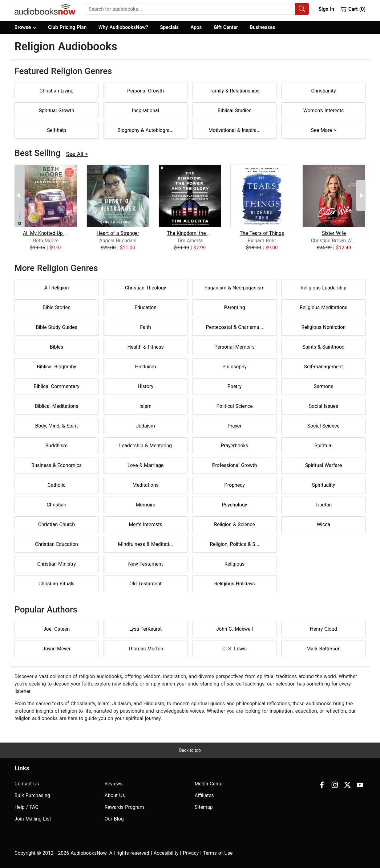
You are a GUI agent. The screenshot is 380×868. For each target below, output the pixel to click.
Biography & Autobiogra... (146, 130)
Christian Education (57, 544)
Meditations (146, 485)
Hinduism (145, 367)
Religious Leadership (323, 288)
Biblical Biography (57, 367)
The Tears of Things (262, 233)
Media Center (209, 784)
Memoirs (146, 505)
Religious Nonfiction (324, 327)
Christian (57, 505)
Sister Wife (334, 233)
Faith (146, 327)
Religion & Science (234, 524)
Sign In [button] (326, 9)
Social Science (323, 426)
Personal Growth (146, 91)
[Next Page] (361, 195)
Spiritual (323, 446)
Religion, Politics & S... (235, 544)
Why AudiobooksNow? (123, 27)
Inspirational (146, 111)
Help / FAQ (26, 807)
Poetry (235, 386)
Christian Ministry (57, 564)
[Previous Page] (19, 195)
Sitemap (204, 807)
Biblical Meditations (57, 406)
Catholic (56, 485)
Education (146, 307)
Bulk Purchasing (32, 795)
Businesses (262, 27)
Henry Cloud (323, 629)
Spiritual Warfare (324, 465)
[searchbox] (190, 9)
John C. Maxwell (234, 629)
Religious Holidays (235, 584)
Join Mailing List (33, 819)
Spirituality (323, 485)
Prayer (234, 426)
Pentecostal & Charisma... (234, 327)
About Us (115, 795)
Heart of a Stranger (118, 233)
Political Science (235, 406)
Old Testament (146, 584)
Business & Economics (57, 465)
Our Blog (114, 819)
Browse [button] (25, 27)
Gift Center (226, 27)
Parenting (234, 307)
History (146, 386)
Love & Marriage (146, 465)
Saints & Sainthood (323, 347)
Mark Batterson (323, 649)
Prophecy (234, 485)
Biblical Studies (235, 111)
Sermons (324, 386)
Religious (234, 564)
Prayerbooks (234, 446)
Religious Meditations (323, 307)
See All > (77, 154)
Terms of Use (218, 853)
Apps (196, 27)
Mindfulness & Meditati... (146, 544)
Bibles (57, 347)
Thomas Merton (146, 649)
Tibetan (324, 505)
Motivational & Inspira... (234, 130)
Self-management (323, 367)
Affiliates (204, 795)
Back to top (190, 750)
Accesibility (166, 853)
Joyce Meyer (57, 649)
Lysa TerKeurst (146, 629)
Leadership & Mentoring (146, 446)
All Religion (56, 288)
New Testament (146, 564)
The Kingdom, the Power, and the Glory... (190, 233)
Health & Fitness (145, 347)
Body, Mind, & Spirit (57, 426)
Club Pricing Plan (67, 27)
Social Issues (323, 406)
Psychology (235, 505)
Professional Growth (235, 465)
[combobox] (197, 9)
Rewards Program (124, 807)
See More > (324, 130)
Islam (146, 406)
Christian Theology (146, 288)
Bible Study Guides (57, 327)
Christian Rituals (57, 584)
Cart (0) (353, 9)
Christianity (323, 91)
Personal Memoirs (234, 347)
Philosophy (234, 367)
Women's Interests (323, 111)
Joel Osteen (57, 629)
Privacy (191, 853)
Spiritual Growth (57, 111)
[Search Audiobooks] (302, 9)
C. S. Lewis (235, 649)
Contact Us (27, 784)
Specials (169, 27)
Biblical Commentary (57, 386)
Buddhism (57, 446)
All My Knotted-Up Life (46, 233)
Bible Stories (57, 307)
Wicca (324, 524)
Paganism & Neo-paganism (234, 288)
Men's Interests (145, 524)
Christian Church (57, 524)
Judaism (146, 426)
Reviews (114, 784)
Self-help (56, 130)
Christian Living (56, 91)
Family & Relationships (234, 91)
